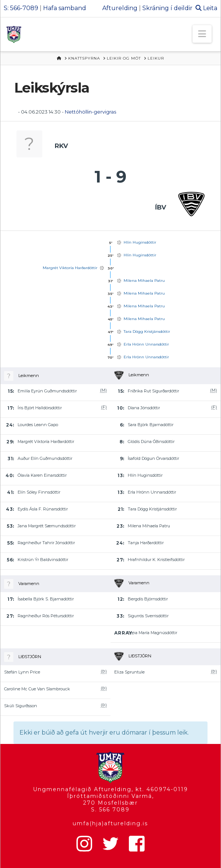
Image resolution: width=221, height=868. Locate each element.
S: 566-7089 (21, 8)
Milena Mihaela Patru (144, 281)
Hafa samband (65, 8)
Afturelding (120, 8)
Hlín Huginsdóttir (140, 242)
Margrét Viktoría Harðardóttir (70, 268)
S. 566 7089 (110, 810)
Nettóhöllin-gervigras (90, 112)
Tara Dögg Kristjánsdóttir (147, 331)
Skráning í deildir (167, 8)
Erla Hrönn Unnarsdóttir (146, 344)
